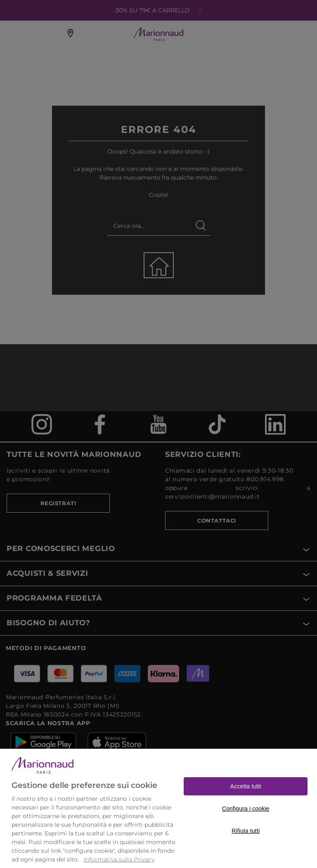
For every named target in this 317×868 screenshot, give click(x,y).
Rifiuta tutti (246, 847)
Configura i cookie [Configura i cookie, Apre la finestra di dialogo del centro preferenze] (246, 824)
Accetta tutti (246, 802)
